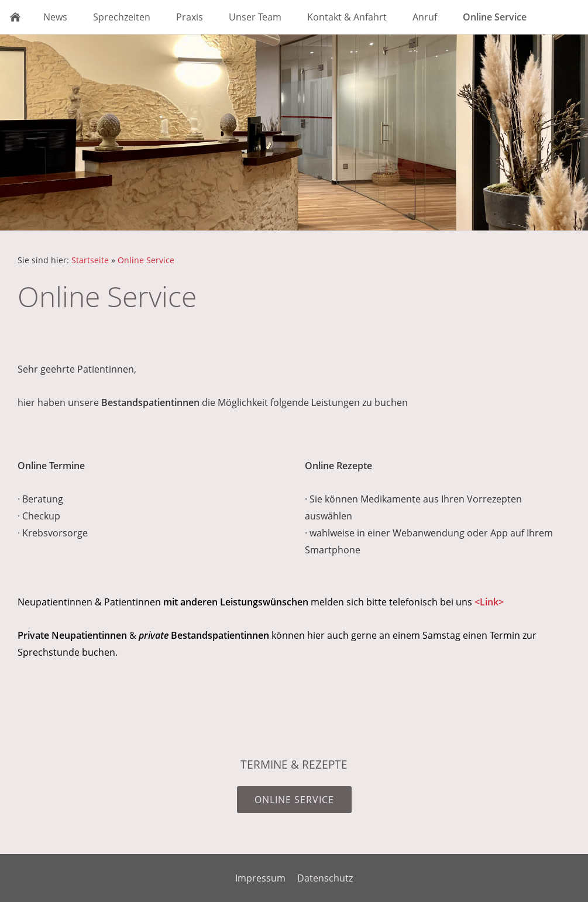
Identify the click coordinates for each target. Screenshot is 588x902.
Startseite (90, 260)
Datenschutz (325, 878)
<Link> (489, 602)
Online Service (146, 260)
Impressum (260, 878)
